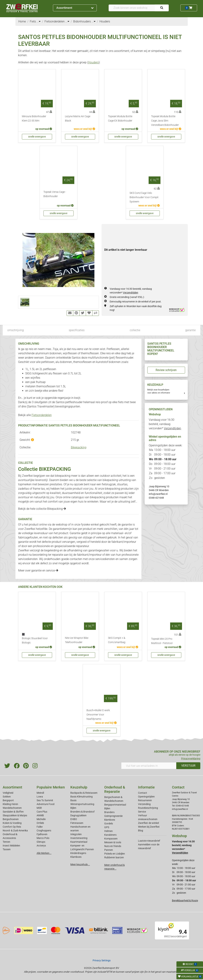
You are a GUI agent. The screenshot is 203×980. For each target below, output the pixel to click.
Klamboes (76, 857)
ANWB (40, 815)
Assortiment (75, 8)
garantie (190, 330)
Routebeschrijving (148, 808)
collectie (135, 330)
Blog (141, 830)
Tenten (6, 842)
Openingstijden (146, 797)
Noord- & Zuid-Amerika (15, 830)
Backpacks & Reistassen (84, 793)
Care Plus (42, 812)
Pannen (109, 850)
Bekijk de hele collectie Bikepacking (42, 509)
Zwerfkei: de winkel (148, 823)
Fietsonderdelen (42, 415)
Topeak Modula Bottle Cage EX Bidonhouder (120, 119)
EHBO (74, 819)
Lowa (40, 797)
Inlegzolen (76, 834)
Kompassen (111, 839)
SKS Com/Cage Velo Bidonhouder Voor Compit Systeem (144, 197)
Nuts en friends (113, 846)
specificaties (77, 330)
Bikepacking (79, 447)
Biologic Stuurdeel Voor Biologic (35, 640)
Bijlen (73, 808)
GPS (107, 827)
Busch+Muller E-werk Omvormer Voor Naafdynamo (98, 715)
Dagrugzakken (78, 815)
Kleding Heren (10, 804)
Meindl (40, 793)
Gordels (109, 823)
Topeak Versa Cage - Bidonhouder (55, 194)
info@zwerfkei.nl (158, 494)
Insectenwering (79, 838)
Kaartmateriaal (79, 842)
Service (142, 812)
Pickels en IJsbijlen (115, 854)
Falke (40, 827)
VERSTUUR (188, 766)
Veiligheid (8, 793)
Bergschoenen (11, 819)
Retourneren (145, 800)
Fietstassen (77, 823)
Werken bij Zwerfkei (149, 827)
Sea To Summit (45, 800)
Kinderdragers (78, 853)
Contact (143, 793)
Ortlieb (40, 823)
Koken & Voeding (12, 823)
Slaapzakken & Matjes (15, 815)
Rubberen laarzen (114, 857)
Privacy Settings (102, 960)
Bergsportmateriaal (115, 805)
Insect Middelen (11, 846)
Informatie (146, 787)
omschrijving (16, 330)
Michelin (41, 819)
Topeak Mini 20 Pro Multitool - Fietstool (162, 641)
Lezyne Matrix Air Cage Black (78, 119)
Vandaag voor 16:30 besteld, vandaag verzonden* (165, 424)
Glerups (41, 842)
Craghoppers (44, 830)
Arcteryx (41, 846)
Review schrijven (166, 370)
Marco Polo (43, 838)
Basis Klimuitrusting (81, 797)
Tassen (7, 849)
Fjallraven (42, 834)
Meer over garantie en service (38, 570)
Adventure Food (45, 804)
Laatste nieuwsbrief (149, 841)
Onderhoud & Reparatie (115, 789)
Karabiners (110, 835)
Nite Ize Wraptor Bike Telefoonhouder (77, 640)
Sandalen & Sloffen (13, 812)
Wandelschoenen (12, 808)
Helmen (108, 831)
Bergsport (8, 800)
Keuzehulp (79, 787)
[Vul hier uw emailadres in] (149, 766)
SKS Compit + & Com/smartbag (117, 640)
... (39, 21)
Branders (109, 812)
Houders (93, 62)
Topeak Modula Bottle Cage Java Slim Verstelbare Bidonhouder (165, 121)
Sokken (7, 797)
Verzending (144, 804)
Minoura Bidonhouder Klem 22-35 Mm (34, 119)
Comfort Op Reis (12, 827)
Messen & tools (113, 842)
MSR (39, 808)
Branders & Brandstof (82, 812)
